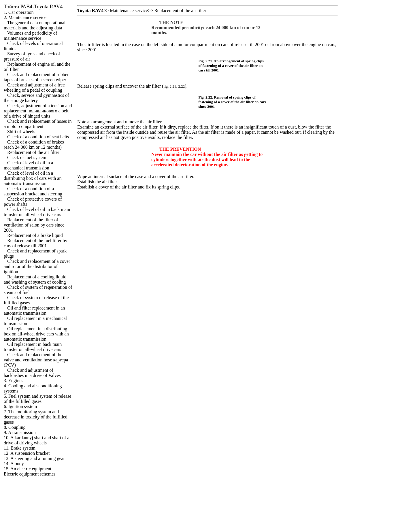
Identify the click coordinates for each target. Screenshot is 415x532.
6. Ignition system (20, 406)
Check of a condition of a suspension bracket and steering (33, 191)
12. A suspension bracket (27, 453)
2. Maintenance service (25, 17)
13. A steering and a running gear (34, 458)
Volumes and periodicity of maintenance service (30, 36)
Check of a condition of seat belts (38, 137)
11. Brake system (20, 448)
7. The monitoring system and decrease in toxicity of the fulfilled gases (36, 417)
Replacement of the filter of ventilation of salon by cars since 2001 (34, 225)
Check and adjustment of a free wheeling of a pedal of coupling (34, 87)
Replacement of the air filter (33, 152)
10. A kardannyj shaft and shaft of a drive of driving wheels (37, 440)
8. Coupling (15, 427)
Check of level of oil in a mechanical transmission (28, 165)
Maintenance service (129, 11)
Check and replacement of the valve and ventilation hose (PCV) (36, 360)
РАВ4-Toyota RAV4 (33, 7)
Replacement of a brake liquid (35, 235)
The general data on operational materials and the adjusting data (35, 25)
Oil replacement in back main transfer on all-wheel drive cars (33, 347)
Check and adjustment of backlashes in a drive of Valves (32, 373)
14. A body (14, 464)
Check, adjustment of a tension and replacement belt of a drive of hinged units (38, 111)
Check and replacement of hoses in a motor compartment (38, 124)
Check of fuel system (27, 157)
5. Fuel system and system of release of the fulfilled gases (37, 399)
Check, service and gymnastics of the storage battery (36, 98)
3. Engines (14, 381)
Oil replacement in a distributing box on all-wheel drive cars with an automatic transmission (36, 334)
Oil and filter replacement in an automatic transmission (34, 311)
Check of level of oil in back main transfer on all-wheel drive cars (37, 212)
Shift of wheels (21, 132)
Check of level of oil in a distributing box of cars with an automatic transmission (33, 178)
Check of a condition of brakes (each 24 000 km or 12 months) (34, 145)
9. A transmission (20, 432)
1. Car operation (19, 12)
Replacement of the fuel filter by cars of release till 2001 (35, 243)
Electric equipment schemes (30, 474)
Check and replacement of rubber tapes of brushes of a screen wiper (36, 77)
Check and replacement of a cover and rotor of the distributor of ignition (37, 266)
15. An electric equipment (28, 469)
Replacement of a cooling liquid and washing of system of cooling (35, 279)
